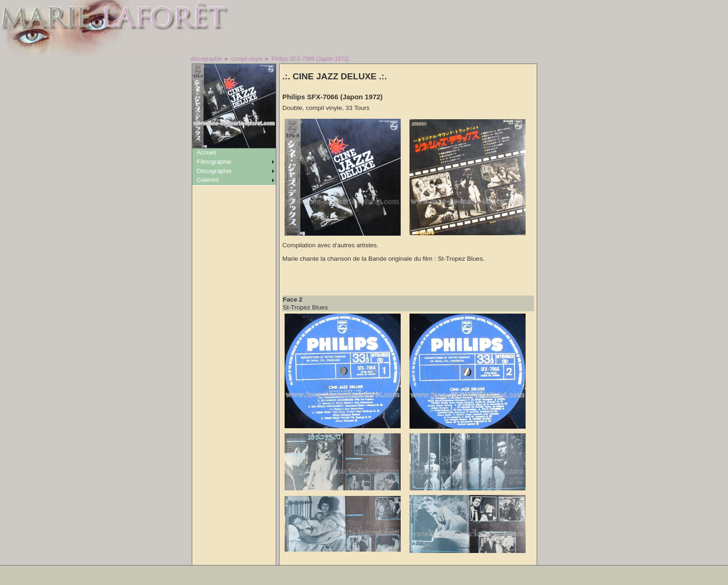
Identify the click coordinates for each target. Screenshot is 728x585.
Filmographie (214, 162)
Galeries (208, 180)
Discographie (214, 171)
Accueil (206, 152)
